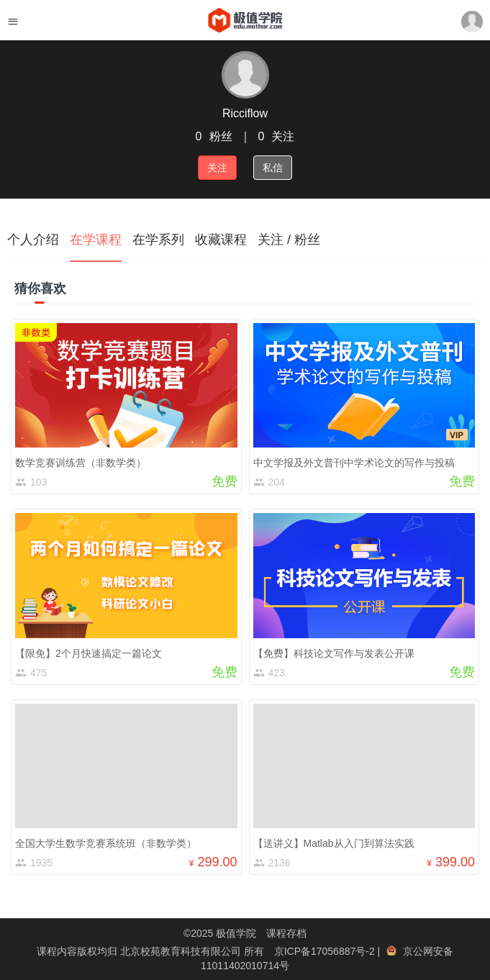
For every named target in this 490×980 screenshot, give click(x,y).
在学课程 (96, 240)
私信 (273, 168)
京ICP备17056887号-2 (326, 951)
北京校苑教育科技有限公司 (182, 951)
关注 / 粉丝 (289, 240)
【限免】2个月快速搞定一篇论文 (89, 653)
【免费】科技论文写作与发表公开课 (334, 653)
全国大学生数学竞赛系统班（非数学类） (106, 843)
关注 (217, 168)
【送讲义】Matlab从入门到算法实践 (334, 843)
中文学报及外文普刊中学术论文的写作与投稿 (354, 463)
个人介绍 (33, 240)
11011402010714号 (245, 966)
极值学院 (236, 933)
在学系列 (158, 240)
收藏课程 (221, 240)
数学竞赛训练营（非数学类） (81, 463)
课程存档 (286, 933)
